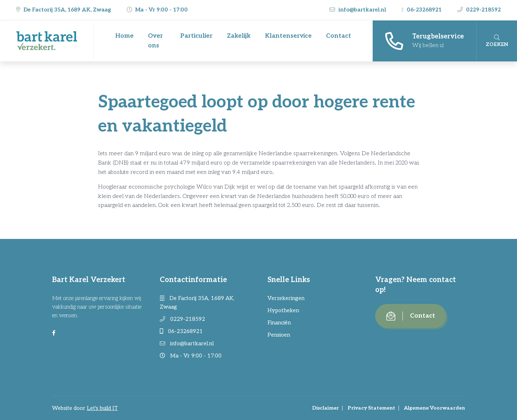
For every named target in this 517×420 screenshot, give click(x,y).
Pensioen (279, 335)
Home (124, 36)
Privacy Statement (371, 408)
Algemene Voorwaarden (434, 408)
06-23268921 (422, 10)
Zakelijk (239, 36)
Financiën (279, 323)
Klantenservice (288, 36)
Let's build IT (102, 408)
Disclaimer (325, 408)
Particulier (196, 36)
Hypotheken (283, 310)
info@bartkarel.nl (358, 10)
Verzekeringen (286, 298)
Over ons (155, 41)
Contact (339, 36)
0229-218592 (479, 10)
